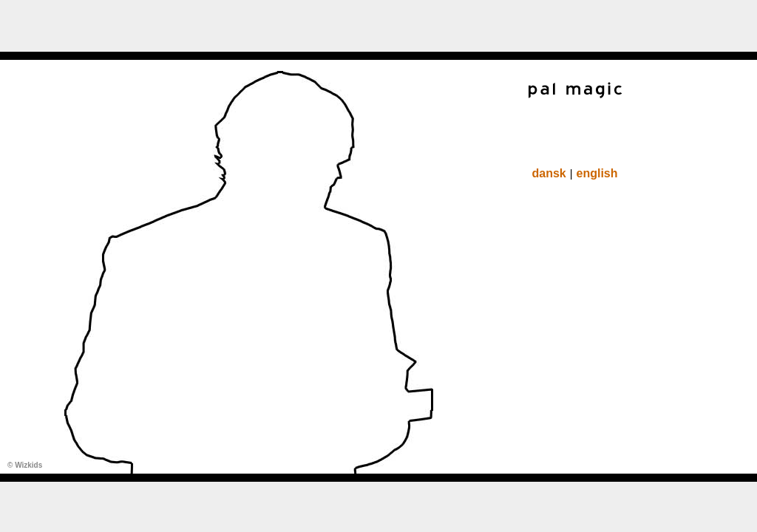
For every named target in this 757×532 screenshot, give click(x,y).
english (597, 173)
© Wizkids (25, 465)
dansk (549, 173)
